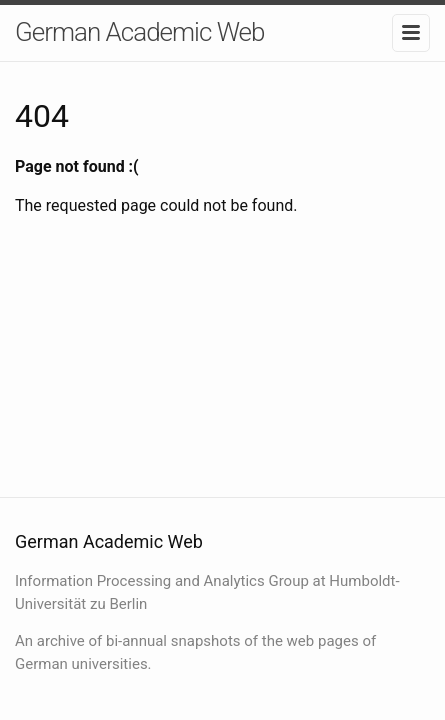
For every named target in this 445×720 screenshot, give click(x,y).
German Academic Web (139, 32)
